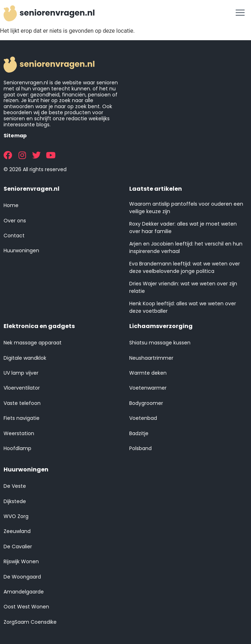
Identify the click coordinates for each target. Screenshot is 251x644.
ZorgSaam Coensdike (30, 622)
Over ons (15, 221)
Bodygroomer (146, 403)
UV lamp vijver (21, 373)
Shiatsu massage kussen (160, 343)
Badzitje (139, 433)
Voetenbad (143, 418)
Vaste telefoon (22, 403)
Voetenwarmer (148, 388)
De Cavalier (18, 547)
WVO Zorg (16, 516)
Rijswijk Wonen (21, 561)
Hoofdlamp (17, 448)
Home (11, 205)
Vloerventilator (22, 388)
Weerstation (19, 433)
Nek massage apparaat (33, 343)
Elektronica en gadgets (39, 326)
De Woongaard (22, 577)
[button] (240, 13)
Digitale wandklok (25, 358)
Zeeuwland (17, 531)
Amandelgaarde (24, 592)
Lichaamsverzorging (161, 326)
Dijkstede (15, 501)
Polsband (140, 448)
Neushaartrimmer (151, 358)
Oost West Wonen (26, 607)
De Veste (15, 486)
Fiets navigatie (22, 418)
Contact (14, 236)
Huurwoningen (21, 250)
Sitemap (15, 136)
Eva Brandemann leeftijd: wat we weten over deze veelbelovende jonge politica (185, 267)
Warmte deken (148, 373)
